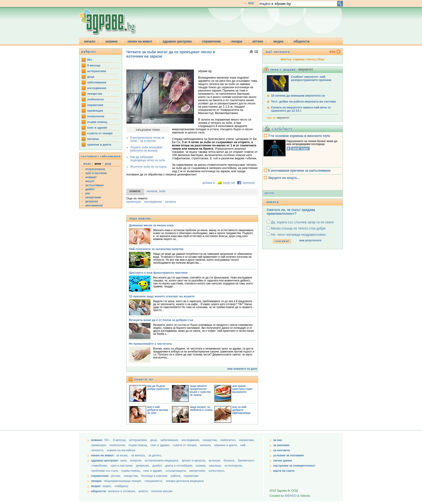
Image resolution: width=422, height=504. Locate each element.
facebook (249, 183)
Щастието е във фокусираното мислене (158, 273)
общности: (99, 491)
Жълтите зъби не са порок (148, 167)
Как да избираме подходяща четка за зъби (148, 158)
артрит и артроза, (194, 460)
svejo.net (229, 183)
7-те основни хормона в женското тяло (299, 136)
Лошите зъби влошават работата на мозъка (146, 149)
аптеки (258, 41)
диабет (90, 189)
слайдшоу (122, 486)
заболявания (97, 82)
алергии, (137, 460)
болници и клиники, (155, 476)
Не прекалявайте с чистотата (150, 344)
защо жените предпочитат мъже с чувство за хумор (200, 390)
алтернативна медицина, (162, 460)
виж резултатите (310, 240)
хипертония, (198, 471)
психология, (118, 445)
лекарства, (210, 440)
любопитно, (229, 440)
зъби (162, 191)
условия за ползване (289, 455)
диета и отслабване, (180, 466)
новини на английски (121, 450)
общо (321, 59)
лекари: (97, 481)
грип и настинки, (122, 466)
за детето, (155, 455)
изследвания (97, 88)
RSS (251, 3)
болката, (230, 460)
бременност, (246, 460)
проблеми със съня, (105, 471)
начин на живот (140, 41)
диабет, (158, 466)
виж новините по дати (242, 369)
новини (111, 41)
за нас (278, 440)
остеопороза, (234, 466)
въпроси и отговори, (122, 491)
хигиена (93, 139)
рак (88, 193)
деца (91, 77)
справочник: (100, 476)
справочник (212, 41)
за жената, (138, 455)
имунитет (283, 118)
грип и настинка (96, 173)
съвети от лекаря (100, 133)
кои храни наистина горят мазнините (242, 389)
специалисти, (154, 481)
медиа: (96, 486)
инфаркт (91, 177)
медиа (278, 41)
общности (302, 41)
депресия (92, 201)
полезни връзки (162, 491)
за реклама (281, 445)
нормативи (95, 105)
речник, (116, 476)
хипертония (93, 197)
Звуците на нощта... (284, 178)
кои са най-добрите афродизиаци (241, 410)
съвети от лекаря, (185, 445)
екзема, (202, 466)
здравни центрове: (105, 460)
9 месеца (94, 65)
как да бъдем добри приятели (158, 387)
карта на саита (284, 471)
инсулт (90, 181)
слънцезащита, (176, 471)
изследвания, (191, 440)
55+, (108, 440)
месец (311, 59)
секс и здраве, (161, 445)
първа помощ (97, 122)
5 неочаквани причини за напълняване (299, 171)
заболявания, (170, 440)
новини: (97, 440)
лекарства (95, 94)
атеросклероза (95, 169)
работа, (176, 476)
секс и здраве (97, 128)
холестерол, (217, 471)
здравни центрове (177, 41)
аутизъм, (215, 460)
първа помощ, (138, 445)
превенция (95, 111)
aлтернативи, (139, 440)
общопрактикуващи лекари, (123, 481)
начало (90, 41)
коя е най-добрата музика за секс (158, 410)
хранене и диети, (226, 445)
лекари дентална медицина (185, 481)
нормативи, (247, 440)
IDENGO (291, 496)
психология (96, 116)
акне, (124, 460)
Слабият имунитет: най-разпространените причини (311, 78)
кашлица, (216, 466)
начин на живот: (103, 455)
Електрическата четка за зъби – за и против (147, 139)
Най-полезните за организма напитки (156, 249)
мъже (87, 164)
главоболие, (100, 466)
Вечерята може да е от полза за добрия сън (161, 320)
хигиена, (206, 445)
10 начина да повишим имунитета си (298, 96)
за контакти (282, 450)
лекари (237, 41)
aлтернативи (97, 71)
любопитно (96, 99)
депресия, (143, 466)
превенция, (99, 445)
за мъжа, (122, 455)
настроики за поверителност (294, 466)
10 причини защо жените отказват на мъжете (162, 296)
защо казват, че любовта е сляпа (201, 408)
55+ (90, 60)
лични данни (283, 460)
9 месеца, (120, 440)
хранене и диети (99, 144)
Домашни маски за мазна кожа (151, 225)
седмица (299, 59)
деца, (154, 440)
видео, (107, 486)
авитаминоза (94, 205)
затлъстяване (94, 185)
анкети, (143, 491)
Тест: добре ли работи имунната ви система (303, 101)
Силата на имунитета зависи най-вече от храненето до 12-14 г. (301, 109)
